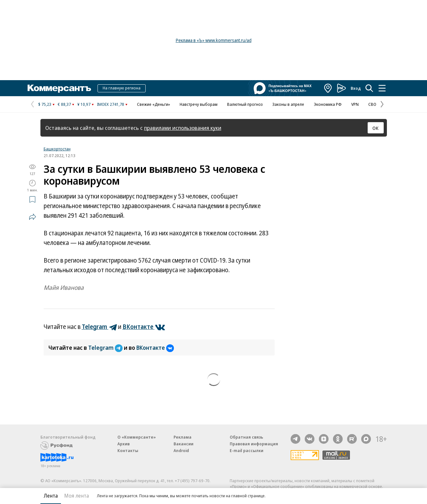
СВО (372, 104)
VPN (355, 104)
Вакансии (184, 444)
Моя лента (77, 496)
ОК (376, 128)
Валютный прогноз (245, 104)
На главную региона (122, 88)
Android (181, 450)
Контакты (128, 450)
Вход (356, 88)
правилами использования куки (183, 128)
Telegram (106, 348)
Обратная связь (246, 437)
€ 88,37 (64, 104)
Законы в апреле (288, 104)
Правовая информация (254, 444)
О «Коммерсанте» (137, 437)
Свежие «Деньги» (154, 104)
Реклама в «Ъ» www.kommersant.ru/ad (214, 40)
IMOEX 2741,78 (111, 104)
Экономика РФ (328, 104)
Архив (124, 444)
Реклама (183, 437)
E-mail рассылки (247, 450)
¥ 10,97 (84, 104)
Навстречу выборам (199, 104)
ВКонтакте (155, 348)
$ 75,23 (45, 104)
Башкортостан (57, 149)
